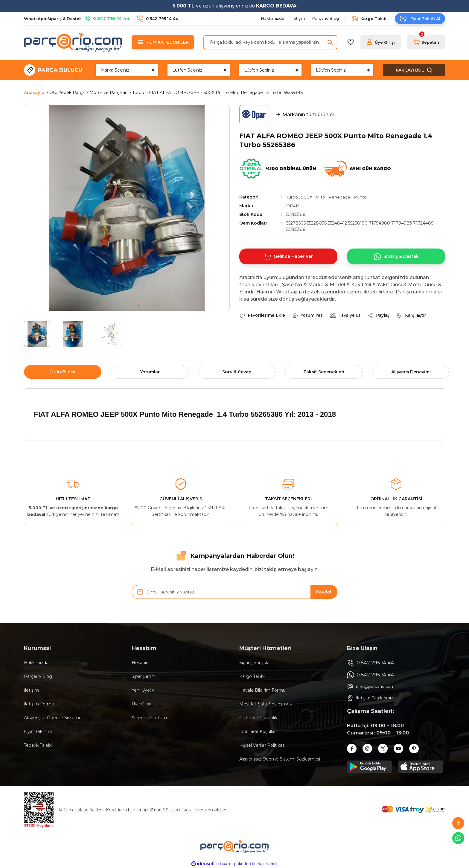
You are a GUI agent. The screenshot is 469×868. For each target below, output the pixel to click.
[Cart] (426, 42)
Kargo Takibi (252, 676)
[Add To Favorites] (262, 316)
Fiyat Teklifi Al (38, 731)
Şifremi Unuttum (149, 718)
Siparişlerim (143, 676)
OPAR (293, 206)
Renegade (339, 197)
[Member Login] (381, 42)
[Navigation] (163, 42)
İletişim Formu (39, 704)
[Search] (270, 42)
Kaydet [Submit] (324, 592)
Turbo (292, 197)
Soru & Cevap (237, 372)
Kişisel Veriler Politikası (262, 745)
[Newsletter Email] (234, 592)
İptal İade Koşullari (258, 731)
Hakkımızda (36, 663)
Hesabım (141, 663)
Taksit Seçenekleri (324, 372)
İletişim (31, 690)
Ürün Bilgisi (63, 372)
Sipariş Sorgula (254, 663)
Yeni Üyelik (143, 690)
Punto (360, 197)
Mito (320, 197)
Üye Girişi (141, 704)
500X (307, 197)
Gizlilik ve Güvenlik (258, 718)
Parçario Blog (38, 676)
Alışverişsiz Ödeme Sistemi (52, 718)
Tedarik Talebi (38, 745)
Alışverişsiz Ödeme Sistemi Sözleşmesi (280, 759)
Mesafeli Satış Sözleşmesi (266, 704)
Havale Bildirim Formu (262, 690)
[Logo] (73, 42)
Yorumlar (150, 372)
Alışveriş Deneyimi (411, 372)
